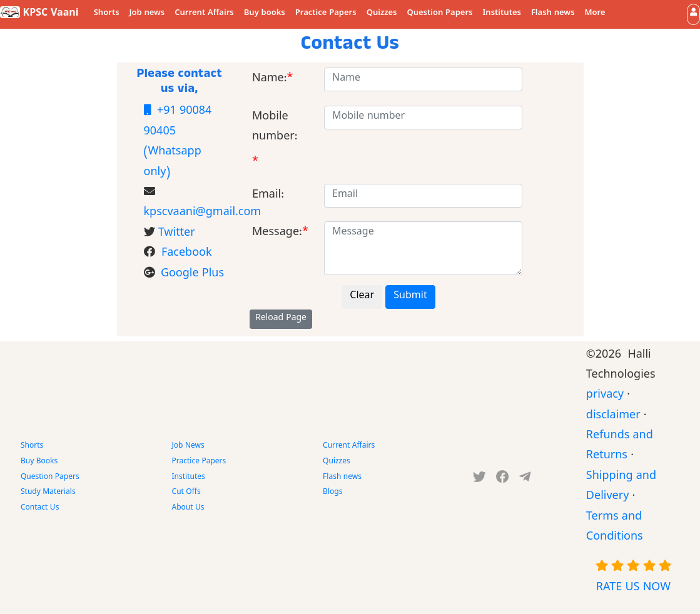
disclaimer (613, 417)
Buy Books (39, 462)
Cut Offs (186, 493)
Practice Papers (326, 14)
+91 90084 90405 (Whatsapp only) (178, 142)
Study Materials (48, 493)
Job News (188, 446)
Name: (270, 80)
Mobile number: (275, 128)
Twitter (177, 234)
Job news (147, 14)
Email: (268, 196)
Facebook (187, 254)
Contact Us (40, 508)
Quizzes (382, 14)
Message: (277, 234)
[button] (693, 14)
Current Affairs (204, 14)
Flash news (553, 14)
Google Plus (192, 275)
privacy (605, 396)
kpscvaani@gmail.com (203, 214)
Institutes (502, 14)
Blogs (332, 493)
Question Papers (439, 14)
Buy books (265, 14)
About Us (188, 508)
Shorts (107, 14)
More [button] (595, 14)
